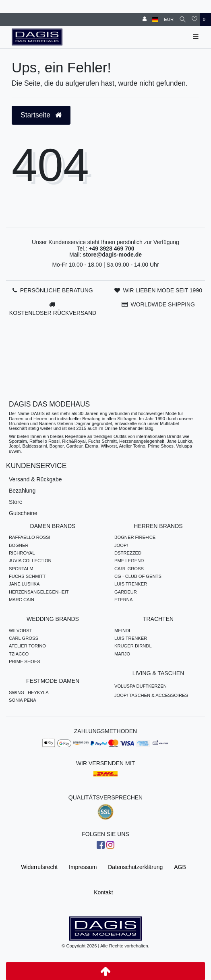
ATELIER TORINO (27, 646)
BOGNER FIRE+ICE (135, 537)
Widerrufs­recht (39, 867)
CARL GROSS (129, 569)
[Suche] (183, 20)
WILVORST (21, 631)
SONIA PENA (23, 700)
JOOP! (121, 545)
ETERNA (123, 600)
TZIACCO (19, 654)
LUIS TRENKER (131, 584)
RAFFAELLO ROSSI (30, 537)
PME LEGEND (129, 561)
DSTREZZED (128, 553)
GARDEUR (126, 592)
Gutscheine (23, 513)
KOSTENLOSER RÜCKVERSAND (53, 313)
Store (16, 502)
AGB (180, 867)
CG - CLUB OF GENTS (138, 576)
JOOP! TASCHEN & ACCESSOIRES (151, 695)
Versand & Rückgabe (35, 479)
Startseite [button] (41, 115)
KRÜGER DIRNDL (133, 646)
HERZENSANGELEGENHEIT (39, 592)
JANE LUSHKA (24, 584)
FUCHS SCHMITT (27, 576)
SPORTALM (21, 569)
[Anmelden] (145, 20)
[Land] (155, 20)
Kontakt (103, 892)
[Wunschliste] (194, 20)
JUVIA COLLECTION (30, 561)
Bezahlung (22, 491)
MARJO (122, 654)
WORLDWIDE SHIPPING (162, 304)
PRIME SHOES (25, 662)
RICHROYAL (22, 553)
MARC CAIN (22, 600)
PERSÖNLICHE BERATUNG (57, 290)
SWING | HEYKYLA (29, 692)
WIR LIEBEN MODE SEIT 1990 (162, 290)
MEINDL (123, 631)
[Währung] (169, 20)
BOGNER (19, 545)
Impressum (83, 867)
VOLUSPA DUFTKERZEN (141, 686)
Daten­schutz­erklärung (135, 867)
